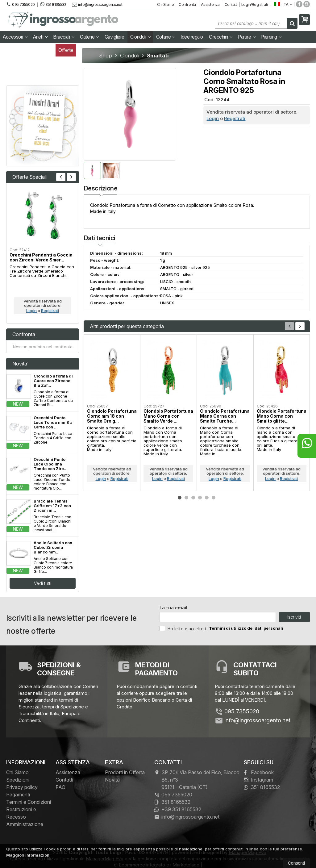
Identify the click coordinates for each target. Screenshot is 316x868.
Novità (112, 780)
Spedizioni (18, 780)
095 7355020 (21, 4)
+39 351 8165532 (178, 809)
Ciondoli (140, 37)
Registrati (235, 118)
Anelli (40, 37)
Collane (166, 37)
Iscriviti (294, 617)
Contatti (231, 4)
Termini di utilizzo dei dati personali (246, 628)
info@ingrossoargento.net (97, 4)
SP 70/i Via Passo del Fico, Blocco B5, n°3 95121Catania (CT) (197, 780)
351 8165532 (53, 4)
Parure (247, 37)
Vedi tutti (43, 583)
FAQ (60, 787)
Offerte (66, 50)
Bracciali (64, 37)
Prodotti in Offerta (125, 772)
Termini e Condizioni (29, 802)
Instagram (258, 780)
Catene (89, 37)
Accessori (15, 37)
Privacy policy (22, 787)
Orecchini (221, 37)
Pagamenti (18, 795)
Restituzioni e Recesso (21, 813)
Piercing (271, 37)
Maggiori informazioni (28, 855)
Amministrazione (25, 824)
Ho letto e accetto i (183, 628)
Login (213, 118)
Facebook (259, 772)
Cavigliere (114, 37)
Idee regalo (192, 37)
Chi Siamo (166, 4)
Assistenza (210, 4)
